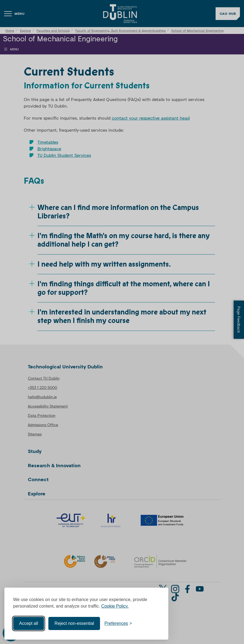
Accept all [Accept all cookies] (29, 623)
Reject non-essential (74, 623)
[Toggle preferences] (118, 623)
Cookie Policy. (115, 606)
